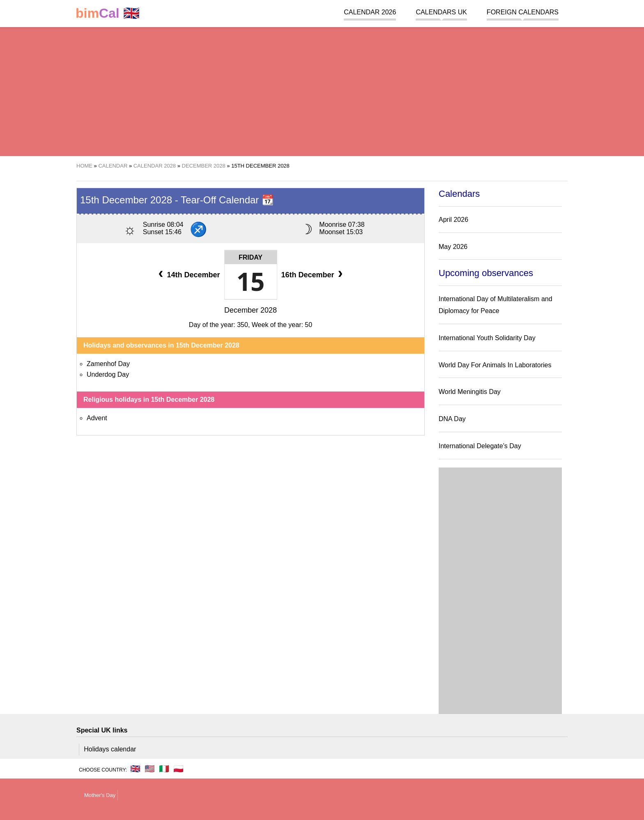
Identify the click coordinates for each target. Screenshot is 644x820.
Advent (97, 418)
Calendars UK (441, 12)
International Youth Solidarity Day (487, 338)
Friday (251, 257)
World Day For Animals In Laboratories (495, 365)
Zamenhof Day (108, 364)
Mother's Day (100, 795)
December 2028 (251, 310)
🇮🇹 (164, 769)
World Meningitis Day (470, 392)
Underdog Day (108, 374)
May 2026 (453, 247)
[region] (322, 90)
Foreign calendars (523, 12)
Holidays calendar (110, 749)
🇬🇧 (108, 13)
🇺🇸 (150, 769)
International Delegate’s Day (480, 446)
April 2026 (453, 220)
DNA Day (452, 419)
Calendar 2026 (370, 12)
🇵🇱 (178, 769)
